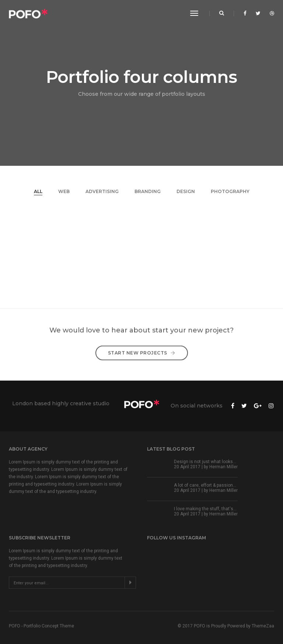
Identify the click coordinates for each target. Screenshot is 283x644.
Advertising (102, 191)
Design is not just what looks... (205, 462)
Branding (148, 191)
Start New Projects (142, 348)
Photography (230, 191)
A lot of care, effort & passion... (205, 485)
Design (186, 191)
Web (64, 191)
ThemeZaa (263, 626)
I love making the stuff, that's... (205, 509)
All (38, 191)
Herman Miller (223, 467)
